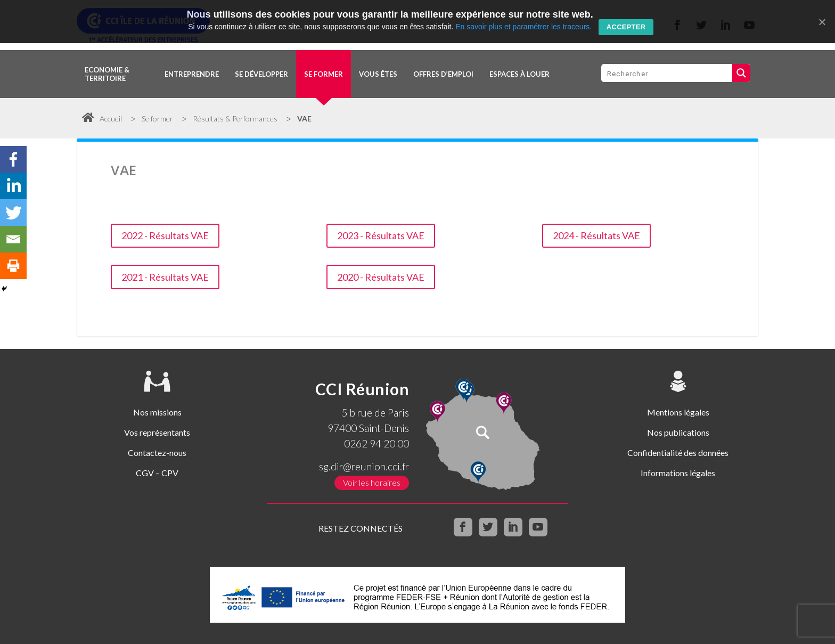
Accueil (102, 119)
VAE (304, 119)
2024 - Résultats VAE (596, 235)
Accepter (626, 27)
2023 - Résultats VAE (381, 235)
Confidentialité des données (678, 453)
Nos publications (678, 432)
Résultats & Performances (235, 119)
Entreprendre (192, 74)
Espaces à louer (519, 74)
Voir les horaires (372, 482)
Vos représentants (157, 432)
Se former (324, 74)
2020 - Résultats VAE (381, 277)
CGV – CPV (157, 473)
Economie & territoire (107, 74)
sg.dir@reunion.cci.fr (364, 466)
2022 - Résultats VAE (165, 235)
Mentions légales (678, 412)
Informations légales (678, 473)
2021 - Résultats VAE (165, 277)
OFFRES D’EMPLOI (443, 74)
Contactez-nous (157, 453)
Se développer (261, 74)
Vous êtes (378, 74)
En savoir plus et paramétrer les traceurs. (523, 27)
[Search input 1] (667, 73)
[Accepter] (822, 22)
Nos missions (157, 412)
